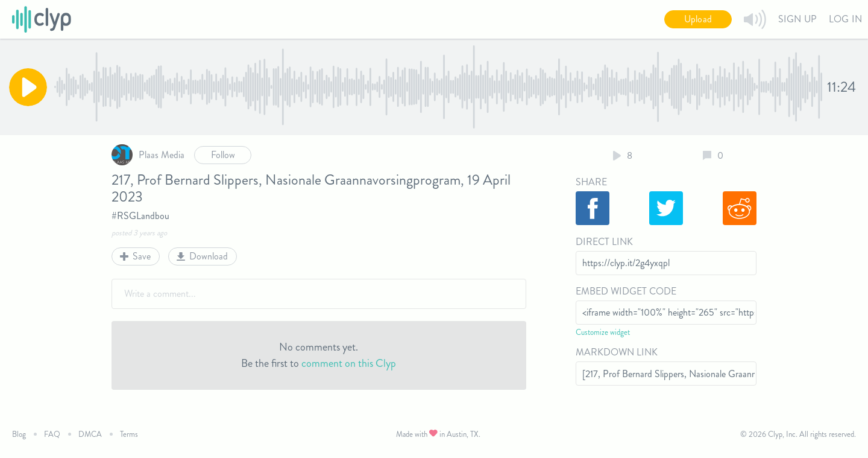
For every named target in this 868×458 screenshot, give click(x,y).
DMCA (90, 434)
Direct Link (604, 242)
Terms (129, 434)
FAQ (52, 434)
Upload (698, 19)
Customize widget (603, 332)
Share (591, 182)
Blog (19, 434)
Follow (223, 155)
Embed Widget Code (626, 291)
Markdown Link (617, 352)
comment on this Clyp (349, 363)
